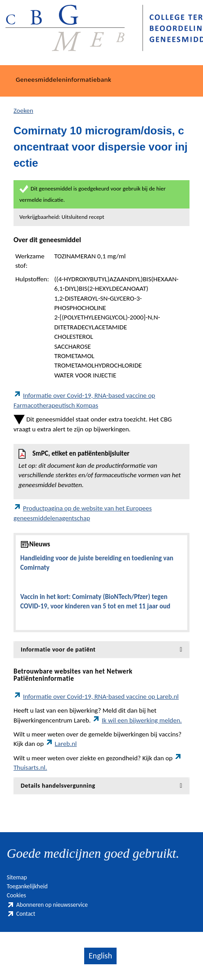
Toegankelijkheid (27, 886)
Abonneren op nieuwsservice (47, 905)
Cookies (16, 895)
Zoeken (23, 111)
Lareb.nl (61, 744)
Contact (21, 914)
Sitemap (17, 877)
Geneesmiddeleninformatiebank (63, 80)
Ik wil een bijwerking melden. (137, 720)
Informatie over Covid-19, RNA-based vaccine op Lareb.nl (96, 696)
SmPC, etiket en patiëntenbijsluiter (101, 469)
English (100, 956)
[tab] (101, 650)
